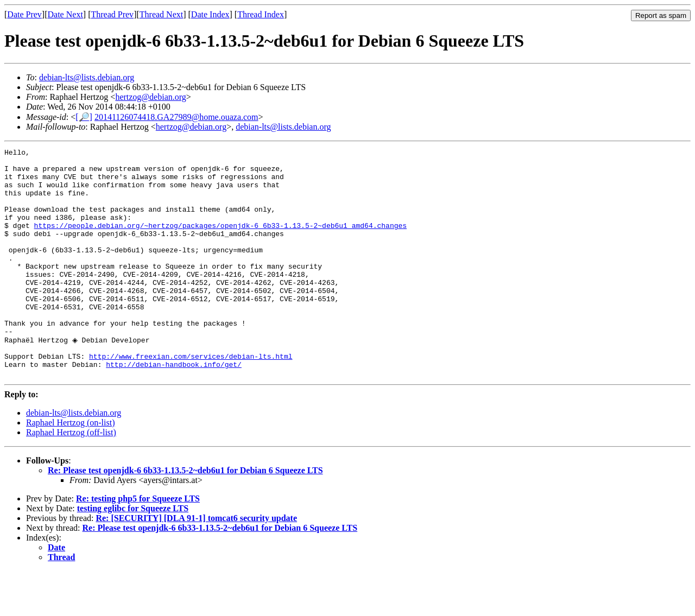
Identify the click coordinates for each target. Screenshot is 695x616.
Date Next (65, 14)
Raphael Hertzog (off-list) (71, 477)
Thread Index (261, 14)
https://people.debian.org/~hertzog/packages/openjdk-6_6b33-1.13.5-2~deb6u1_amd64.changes (220, 242)
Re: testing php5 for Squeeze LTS (138, 544)
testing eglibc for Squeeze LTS (133, 553)
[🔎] (84, 117)
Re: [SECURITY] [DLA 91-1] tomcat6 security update (196, 563)
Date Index (210, 14)
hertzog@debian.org (150, 97)
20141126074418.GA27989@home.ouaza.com (176, 117)
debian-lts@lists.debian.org (87, 77)
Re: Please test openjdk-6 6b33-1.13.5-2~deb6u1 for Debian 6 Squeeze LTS (185, 515)
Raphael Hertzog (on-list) (71, 468)
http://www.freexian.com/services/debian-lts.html (191, 398)
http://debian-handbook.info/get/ (174, 408)
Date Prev (24, 14)
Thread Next (161, 14)
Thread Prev (112, 14)
